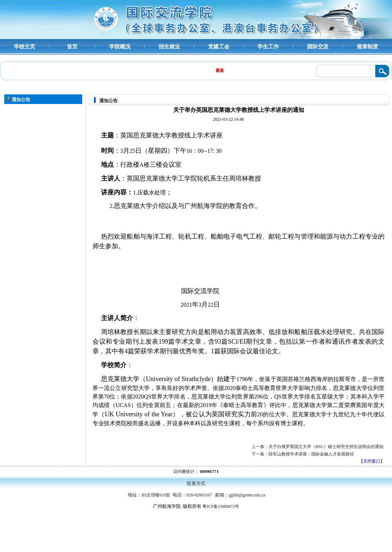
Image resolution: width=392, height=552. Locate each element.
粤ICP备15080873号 (221, 506)
